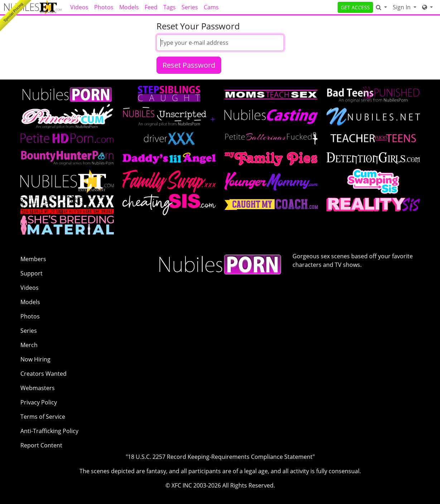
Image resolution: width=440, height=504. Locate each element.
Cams (211, 7)
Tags (170, 7)
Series (190, 7)
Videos (79, 7)
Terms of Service (43, 417)
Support (32, 273)
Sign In (402, 7)
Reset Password (189, 65)
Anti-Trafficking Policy (49, 431)
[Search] (381, 7)
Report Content (41, 445)
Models (129, 7)
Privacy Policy (39, 402)
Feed (151, 7)
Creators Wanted (43, 374)
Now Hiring (35, 359)
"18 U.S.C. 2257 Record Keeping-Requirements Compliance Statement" (220, 457)
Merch (29, 345)
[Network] (427, 7)
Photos (104, 7)
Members (33, 259)
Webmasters (38, 388)
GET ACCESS (355, 7)
